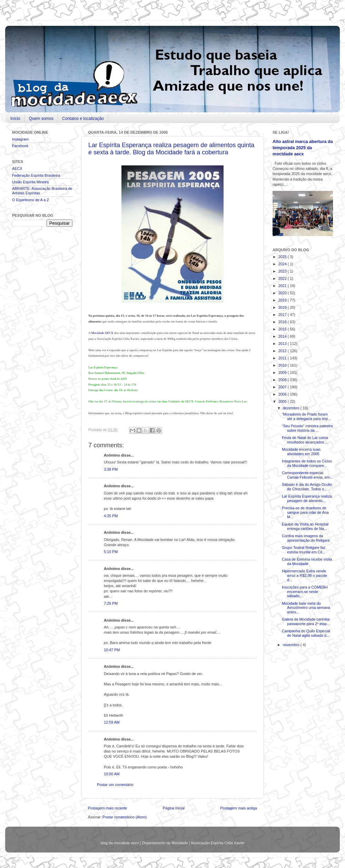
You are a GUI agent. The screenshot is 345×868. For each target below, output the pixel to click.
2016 (283, 322)
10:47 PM (112, 650)
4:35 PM (111, 516)
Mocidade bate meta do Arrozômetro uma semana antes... (306, 608)
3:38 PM (111, 469)
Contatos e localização (83, 119)
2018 (283, 307)
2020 (283, 293)
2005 (283, 401)
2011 (283, 358)
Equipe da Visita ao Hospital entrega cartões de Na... (305, 526)
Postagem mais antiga (239, 808)
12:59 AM (112, 722)
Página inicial (174, 808)
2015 (283, 329)
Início (15, 119)
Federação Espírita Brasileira (36, 175)
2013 (283, 344)
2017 (283, 315)
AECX (17, 169)
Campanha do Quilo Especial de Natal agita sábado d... (306, 633)
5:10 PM (111, 552)
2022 (283, 278)
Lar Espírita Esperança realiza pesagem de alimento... (307, 498)
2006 (283, 394)
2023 (283, 271)
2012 (283, 351)
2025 (283, 257)
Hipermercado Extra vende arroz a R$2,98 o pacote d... (304, 575)
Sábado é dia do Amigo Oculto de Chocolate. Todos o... (307, 487)
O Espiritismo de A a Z (31, 200)
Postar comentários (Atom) (125, 817)
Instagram (20, 139)
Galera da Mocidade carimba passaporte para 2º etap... (306, 621)
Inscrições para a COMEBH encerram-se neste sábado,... (305, 592)
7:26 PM (111, 603)
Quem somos (41, 119)
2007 (283, 387)
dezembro (292, 408)
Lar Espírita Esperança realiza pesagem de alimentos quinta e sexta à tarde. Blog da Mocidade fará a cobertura (171, 149)
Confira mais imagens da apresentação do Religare (306, 538)
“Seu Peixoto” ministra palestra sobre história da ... (307, 428)
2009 (283, 372)
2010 (283, 365)
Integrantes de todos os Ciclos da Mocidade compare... (307, 463)
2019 (283, 300)
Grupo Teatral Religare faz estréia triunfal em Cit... (304, 550)
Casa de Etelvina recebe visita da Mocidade (307, 561)
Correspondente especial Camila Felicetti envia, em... (307, 475)
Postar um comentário (115, 785)
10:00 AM (112, 774)
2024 (283, 264)
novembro (292, 645)
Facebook (20, 146)
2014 (283, 336)
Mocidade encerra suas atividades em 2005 (301, 452)
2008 (283, 380)
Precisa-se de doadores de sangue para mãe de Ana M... (305, 512)
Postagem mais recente (107, 808)
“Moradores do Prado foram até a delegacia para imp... (306, 416)
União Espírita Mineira (30, 182)
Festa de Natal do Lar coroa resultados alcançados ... (305, 440)
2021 (283, 286)
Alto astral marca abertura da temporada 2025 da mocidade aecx (303, 148)
